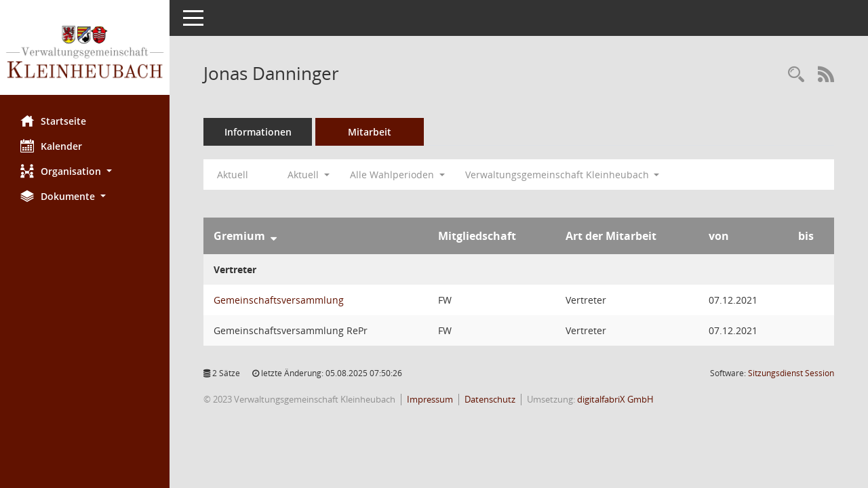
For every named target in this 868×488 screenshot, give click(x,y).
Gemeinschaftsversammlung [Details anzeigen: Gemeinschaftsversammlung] (279, 300)
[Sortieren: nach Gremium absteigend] (274, 236)
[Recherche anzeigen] (796, 75)
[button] (85, 171)
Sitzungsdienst (791, 373)
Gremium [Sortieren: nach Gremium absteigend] (239, 236)
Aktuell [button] (309, 175)
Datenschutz (490, 399)
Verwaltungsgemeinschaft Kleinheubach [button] (563, 175)
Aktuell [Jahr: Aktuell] (233, 175)
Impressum (430, 399)
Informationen (258, 132)
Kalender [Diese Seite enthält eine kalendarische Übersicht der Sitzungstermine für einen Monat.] (51, 146)
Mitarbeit (370, 132)
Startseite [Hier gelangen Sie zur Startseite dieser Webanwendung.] (53, 121)
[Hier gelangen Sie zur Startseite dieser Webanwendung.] (85, 53)
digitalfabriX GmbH (615, 399)
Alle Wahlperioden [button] (397, 175)
